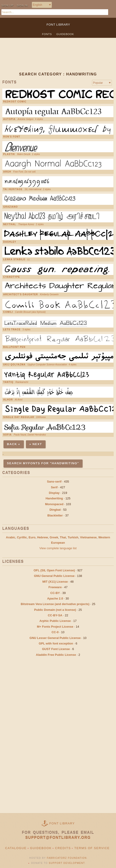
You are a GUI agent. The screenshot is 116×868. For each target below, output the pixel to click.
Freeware (55, 587)
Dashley (10, 242)
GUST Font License (56, 649)
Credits (63, 848)
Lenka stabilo (14, 260)
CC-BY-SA (55, 615)
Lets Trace (12, 330)
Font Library (62, 823)
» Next (36, 444)
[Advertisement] (58, 59)
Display (54, 493)
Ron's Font (12, 137)
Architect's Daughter (21, 295)
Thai (63, 537)
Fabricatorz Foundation (67, 858)
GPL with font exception (56, 643)
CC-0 (55, 632)
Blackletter (55, 515)
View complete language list (58, 548)
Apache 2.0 (55, 598)
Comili (8, 312)
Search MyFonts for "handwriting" (43, 463)
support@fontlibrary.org (58, 838)
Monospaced (54, 504)
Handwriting (54, 498)
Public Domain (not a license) (55, 610)
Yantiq (8, 382)
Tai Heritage (13, 189)
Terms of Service (92, 848)
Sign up (7, 5)
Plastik (9, 154)
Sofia (8, 435)
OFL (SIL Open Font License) (54, 570)
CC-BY (55, 593)
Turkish (73, 537)
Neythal (10, 224)
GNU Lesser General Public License (55, 638)
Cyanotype (12, 277)
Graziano (11, 207)
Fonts (47, 34)
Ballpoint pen (14, 347)
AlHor (8, 400)
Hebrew (43, 537)
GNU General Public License (54, 576)
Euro (32, 537)
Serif (54, 487)
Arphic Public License (55, 621)
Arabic (11, 537)
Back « (14, 444)
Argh (7, 172)
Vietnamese (88, 537)
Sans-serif (54, 482)
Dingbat (55, 510)
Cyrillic (22, 537)
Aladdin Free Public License (56, 655)
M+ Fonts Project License (55, 627)
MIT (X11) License (55, 582)
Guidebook (65, 34)
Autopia (9, 119)
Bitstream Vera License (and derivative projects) (55, 604)
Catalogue (16, 848)
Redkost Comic (15, 102)
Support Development (67, 863)
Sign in (22, 5)
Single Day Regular (19, 417)
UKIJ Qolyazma (14, 365)
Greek (54, 537)
